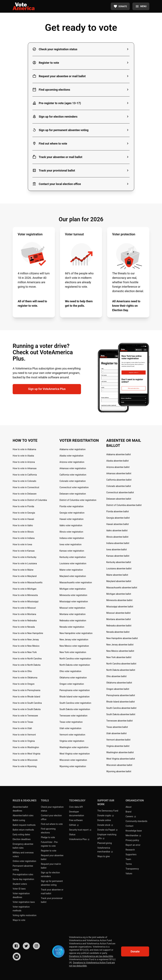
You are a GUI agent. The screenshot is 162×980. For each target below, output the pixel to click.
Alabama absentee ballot (119, 454)
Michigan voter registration (73, 589)
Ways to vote (19, 920)
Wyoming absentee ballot (119, 771)
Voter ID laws (19, 889)
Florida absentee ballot (118, 511)
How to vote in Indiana (24, 538)
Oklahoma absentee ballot (119, 683)
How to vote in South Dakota (27, 709)
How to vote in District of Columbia (30, 500)
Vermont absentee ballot (118, 740)
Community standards (137, 821)
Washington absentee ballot (120, 752)
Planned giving (104, 843)
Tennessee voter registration (73, 716)
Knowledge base (134, 831)
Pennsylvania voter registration (75, 690)
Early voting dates (21, 834)
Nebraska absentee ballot (119, 626)
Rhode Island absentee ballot (121, 702)
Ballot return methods (23, 830)
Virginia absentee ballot (118, 746)
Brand (128, 812)
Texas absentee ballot (117, 727)
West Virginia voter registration (75, 754)
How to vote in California (25, 475)
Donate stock (105, 825)
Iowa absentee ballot (117, 550)
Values (129, 873)
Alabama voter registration (73, 449)
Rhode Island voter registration (75, 697)
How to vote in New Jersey (26, 640)
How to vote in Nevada (24, 627)
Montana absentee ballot (119, 619)
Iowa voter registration (70, 544)
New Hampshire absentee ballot (122, 638)
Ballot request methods (24, 825)
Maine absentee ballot (117, 575)
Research (130, 850)
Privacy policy (132, 840)
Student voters (20, 884)
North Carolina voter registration (75, 659)
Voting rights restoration (25, 915)
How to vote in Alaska (23, 456)
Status (72, 834)
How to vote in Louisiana (25, 563)
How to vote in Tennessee (25, 716)
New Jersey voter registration (74, 640)
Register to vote (48, 851)
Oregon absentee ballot (118, 689)
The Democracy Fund (108, 811)
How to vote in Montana (24, 614)
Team (128, 859)
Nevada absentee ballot (118, 632)
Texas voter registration (71, 722)
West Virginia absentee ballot (121, 759)
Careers (131, 816)
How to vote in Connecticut (26, 487)
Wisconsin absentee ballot (119, 765)
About (129, 807)
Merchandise (133, 835)
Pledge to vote (48, 837)
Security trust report (80, 830)
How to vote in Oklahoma (25, 678)
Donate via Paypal (107, 830)
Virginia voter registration (72, 741)
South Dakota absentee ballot (121, 714)
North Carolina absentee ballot (121, 664)
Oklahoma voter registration (73, 678)
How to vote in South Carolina (27, 703)
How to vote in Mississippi (26, 602)
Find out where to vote (52, 824)
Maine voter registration (71, 570)
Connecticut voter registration (74, 487)
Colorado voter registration (73, 481)
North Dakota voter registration (75, 665)
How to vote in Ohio (22, 671)
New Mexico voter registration (74, 646)
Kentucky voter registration (73, 557)
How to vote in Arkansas (25, 468)
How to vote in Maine (23, 570)
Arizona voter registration (72, 462)
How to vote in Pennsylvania (26, 690)
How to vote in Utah (22, 728)
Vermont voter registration (72, 735)
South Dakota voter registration (75, 709)
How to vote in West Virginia (26, 754)
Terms (129, 864)
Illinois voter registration (71, 532)
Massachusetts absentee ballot (122, 588)
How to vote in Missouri (24, 608)
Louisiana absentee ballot (119, 569)
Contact (129, 826)
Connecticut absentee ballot (120, 492)
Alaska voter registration (71, 456)
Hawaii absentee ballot (118, 524)
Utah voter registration (70, 728)
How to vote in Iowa (22, 544)
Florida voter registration (72, 506)
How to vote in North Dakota (27, 665)
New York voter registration (73, 652)
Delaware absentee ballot (119, 499)
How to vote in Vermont (24, 735)
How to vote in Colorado (24, 481)
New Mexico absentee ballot (120, 651)
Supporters (131, 854)
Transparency (132, 869)
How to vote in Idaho (23, 525)
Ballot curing (19, 820)
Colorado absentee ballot (119, 486)
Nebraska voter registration (73, 621)
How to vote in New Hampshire (28, 633)
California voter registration (73, 475)
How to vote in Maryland (25, 576)
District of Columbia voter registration (78, 500)
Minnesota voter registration (73, 595)
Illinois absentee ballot (117, 537)
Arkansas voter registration (73, 468)
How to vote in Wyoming (25, 766)
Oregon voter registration (72, 684)
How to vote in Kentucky (25, 557)
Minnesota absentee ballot (119, 600)
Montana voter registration (73, 614)
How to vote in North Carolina (27, 659)
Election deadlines (22, 839)
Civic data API (76, 807)
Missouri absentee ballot (118, 613)
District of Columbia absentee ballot (124, 505)
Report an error (133, 845)
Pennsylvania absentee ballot (121, 695)
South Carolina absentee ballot (121, 708)
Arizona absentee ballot (118, 467)
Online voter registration (24, 861)
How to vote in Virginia (24, 741)
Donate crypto (106, 815)
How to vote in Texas (23, 722)
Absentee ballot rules (23, 815)
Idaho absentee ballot (117, 530)
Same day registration (23, 879)
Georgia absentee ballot (118, 518)
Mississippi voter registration (74, 602)
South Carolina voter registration (75, 703)
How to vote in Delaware (25, 494)
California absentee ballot (119, 480)
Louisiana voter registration (73, 563)
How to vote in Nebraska (25, 621)
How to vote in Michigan (25, 589)
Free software (76, 820)
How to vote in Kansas (24, 551)
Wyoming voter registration (73, 766)
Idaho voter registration (71, 525)
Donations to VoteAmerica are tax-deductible (91, 956)
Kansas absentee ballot (118, 556)
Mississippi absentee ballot (120, 607)
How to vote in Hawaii (23, 519)
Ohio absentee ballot (116, 676)
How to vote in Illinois (23, 532)
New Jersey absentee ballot (120, 645)
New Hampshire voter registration (76, 633)
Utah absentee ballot (116, 733)
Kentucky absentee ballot (119, 562)
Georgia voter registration (72, 513)
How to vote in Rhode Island (26, 697)
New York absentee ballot (119, 657)
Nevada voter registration (72, 627)
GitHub (74, 825)
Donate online (104, 820)
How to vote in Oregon (24, 684)
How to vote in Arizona (24, 462)
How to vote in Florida (23, 506)
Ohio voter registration (70, 671)
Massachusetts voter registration (76, 582)
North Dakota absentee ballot (121, 670)
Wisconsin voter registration (73, 760)
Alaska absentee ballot (117, 461)
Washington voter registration (74, 747)
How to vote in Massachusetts (28, 582)
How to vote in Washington (26, 747)
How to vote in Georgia (24, 513)
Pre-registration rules (23, 874)
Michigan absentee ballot (119, 594)
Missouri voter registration (72, 608)
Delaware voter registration (73, 494)
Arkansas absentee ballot (119, 473)
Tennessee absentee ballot (119, 721)
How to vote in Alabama (24, 449)
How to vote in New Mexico (26, 646)
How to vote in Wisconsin (25, 760)
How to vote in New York (25, 652)
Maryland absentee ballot (119, 581)
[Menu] (141, 6)
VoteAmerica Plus (79, 839)
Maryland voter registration (73, 576)
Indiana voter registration (72, 538)
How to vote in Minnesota (25, 595)
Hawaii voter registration (72, 519)
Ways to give (103, 856)
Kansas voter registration (72, 551)
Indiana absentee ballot (118, 543)
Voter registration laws (24, 902)
